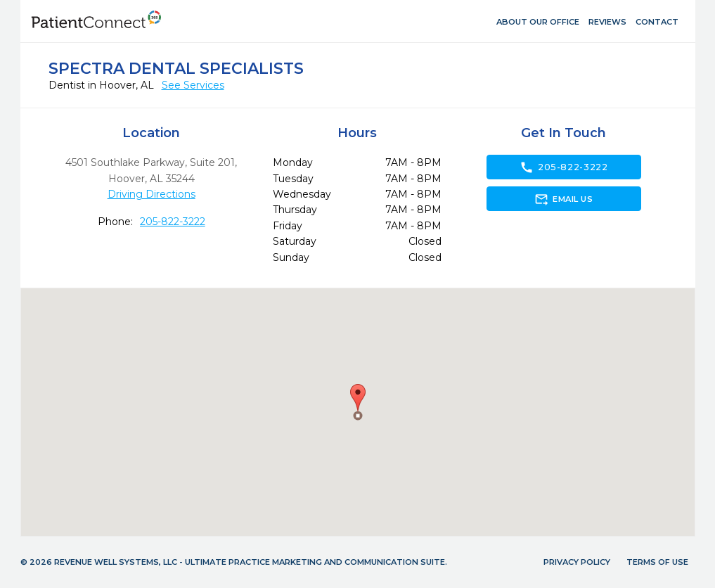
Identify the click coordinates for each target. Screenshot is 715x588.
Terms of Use (657, 562)
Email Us (563, 199)
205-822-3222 (173, 222)
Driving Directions (152, 194)
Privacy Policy (577, 562)
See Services (193, 85)
